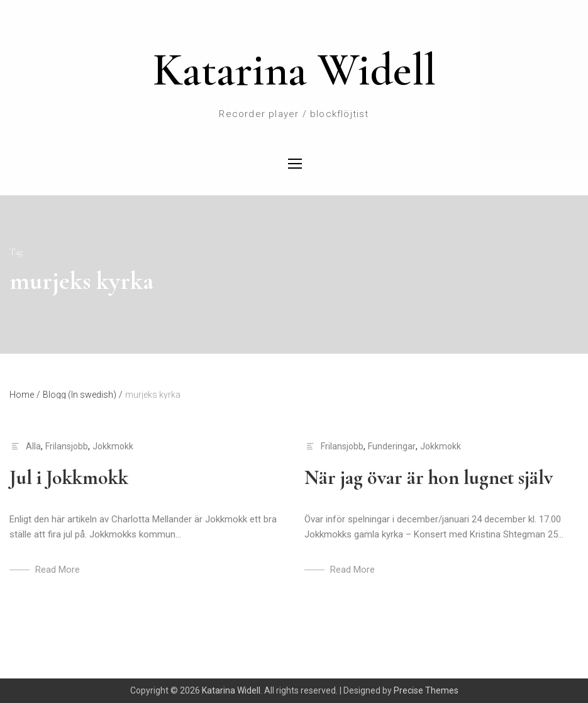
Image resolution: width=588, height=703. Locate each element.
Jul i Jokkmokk (69, 477)
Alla (33, 446)
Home (25, 395)
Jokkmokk (113, 446)
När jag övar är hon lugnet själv (429, 477)
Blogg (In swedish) (83, 395)
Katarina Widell (294, 70)
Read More (58, 570)
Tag (16, 252)
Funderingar (392, 446)
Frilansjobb (67, 446)
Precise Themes (426, 690)
